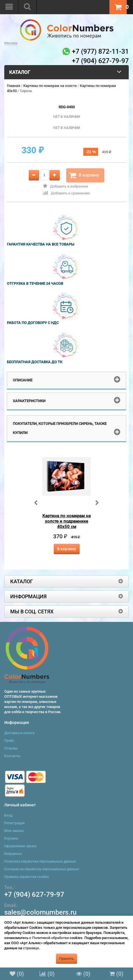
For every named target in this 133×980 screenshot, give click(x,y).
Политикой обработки (50, 938)
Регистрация (14, 823)
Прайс (9, 741)
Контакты (12, 756)
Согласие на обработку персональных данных (42, 869)
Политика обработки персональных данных (40, 861)
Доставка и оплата (19, 733)
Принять (67, 959)
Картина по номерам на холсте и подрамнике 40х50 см (66, 521)
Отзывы (11, 748)
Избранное (13, 854)
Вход (8, 815)
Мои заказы (14, 831)
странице (31, 948)
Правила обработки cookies (27, 877)
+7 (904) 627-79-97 (34, 894)
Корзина (11, 838)
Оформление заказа (20, 846)
